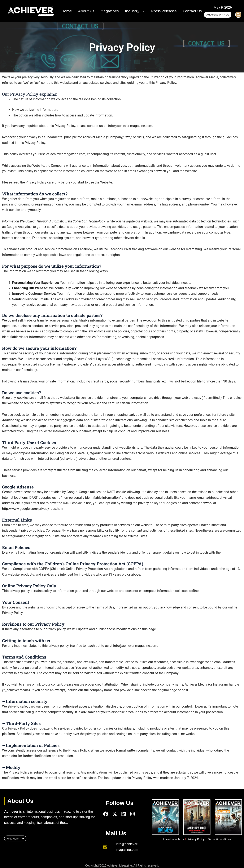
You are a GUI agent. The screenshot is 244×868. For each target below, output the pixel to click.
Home (67, 11)
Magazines (110, 11)
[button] (238, 15)
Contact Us (192, 11)
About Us (86, 11)
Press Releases (164, 11)
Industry (135, 11)
